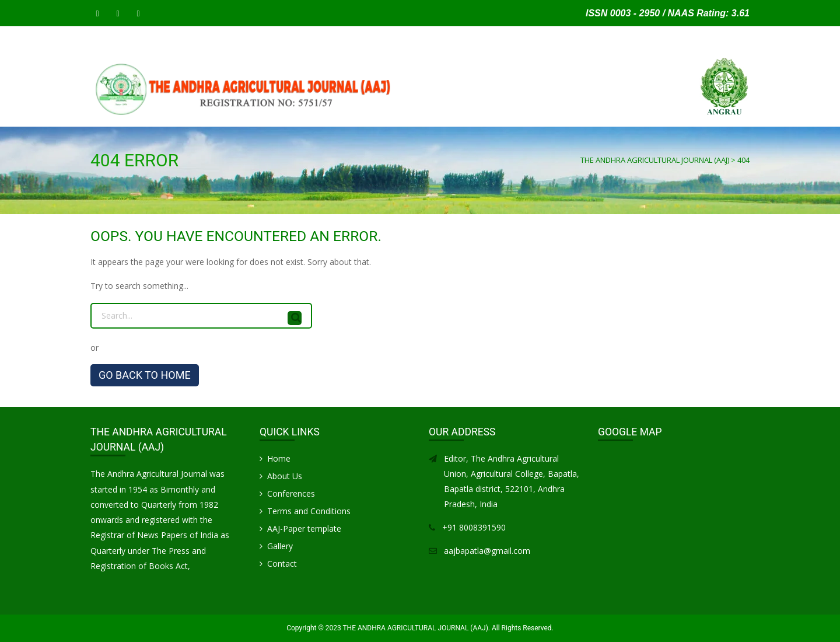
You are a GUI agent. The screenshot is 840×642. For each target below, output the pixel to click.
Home (106, 114)
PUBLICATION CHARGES (392, 114)
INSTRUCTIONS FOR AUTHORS (280, 114)
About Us (285, 476)
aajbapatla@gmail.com (487, 551)
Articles (467, 114)
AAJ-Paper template (304, 528)
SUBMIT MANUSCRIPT (171, 114)
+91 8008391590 (474, 527)
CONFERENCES (525, 114)
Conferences (291, 493)
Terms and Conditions (309, 511)
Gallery (650, 114)
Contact (697, 114)
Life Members (593, 114)
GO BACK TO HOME (145, 375)
